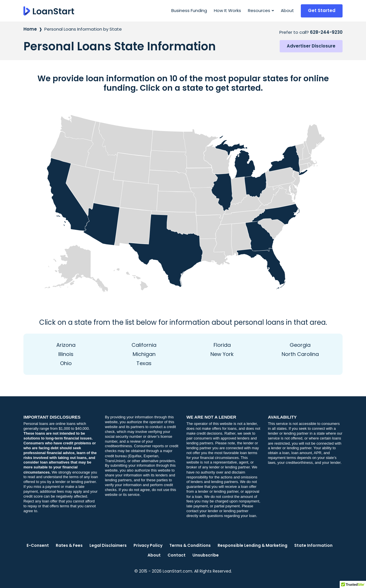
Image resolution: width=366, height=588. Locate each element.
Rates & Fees (69, 545)
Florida (222, 345)
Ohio (66, 363)
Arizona (66, 345)
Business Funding (189, 10)
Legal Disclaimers (108, 545)
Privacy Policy (148, 545)
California (144, 345)
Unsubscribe (206, 555)
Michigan (144, 354)
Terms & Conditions (190, 545)
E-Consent (38, 545)
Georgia (300, 345)
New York (222, 354)
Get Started (322, 10)
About (287, 10)
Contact (177, 555)
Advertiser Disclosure (311, 46)
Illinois (66, 354)
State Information (313, 545)
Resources (259, 10)
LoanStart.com (177, 571)
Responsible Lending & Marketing (252, 545)
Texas (144, 363)
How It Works (227, 10)
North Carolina (300, 354)
